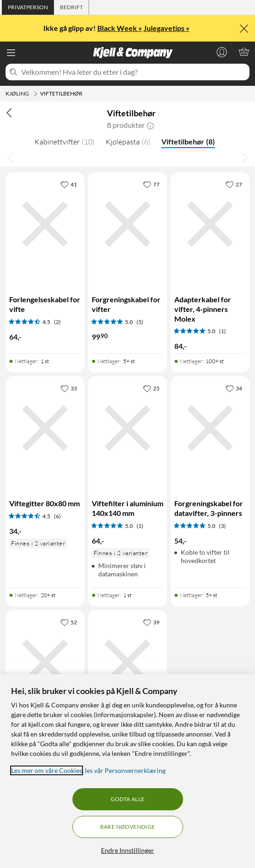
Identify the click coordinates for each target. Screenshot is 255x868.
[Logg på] (222, 52)
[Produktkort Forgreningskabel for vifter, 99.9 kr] (127, 224)
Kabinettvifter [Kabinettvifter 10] (65, 142)
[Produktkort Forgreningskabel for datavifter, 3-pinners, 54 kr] (210, 428)
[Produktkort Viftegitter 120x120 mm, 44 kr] (127, 662)
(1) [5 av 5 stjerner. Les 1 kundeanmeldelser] (222, 331)
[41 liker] (69, 184)
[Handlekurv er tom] (244, 52)
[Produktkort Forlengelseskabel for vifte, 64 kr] (45, 224)
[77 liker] (151, 184)
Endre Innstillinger (127, 850)
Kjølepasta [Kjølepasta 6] (128, 142)
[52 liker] (69, 622)
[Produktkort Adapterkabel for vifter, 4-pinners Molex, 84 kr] (210, 224)
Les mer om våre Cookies (47, 770)
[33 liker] (69, 388)
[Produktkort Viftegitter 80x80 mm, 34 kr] (45, 428)
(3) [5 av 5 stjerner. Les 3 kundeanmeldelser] (222, 526)
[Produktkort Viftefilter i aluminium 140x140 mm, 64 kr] (127, 428)
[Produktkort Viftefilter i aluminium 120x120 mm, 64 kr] (45, 662)
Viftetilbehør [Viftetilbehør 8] (188, 141)
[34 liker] (234, 388)
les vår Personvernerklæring (125, 770)
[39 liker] (151, 622)
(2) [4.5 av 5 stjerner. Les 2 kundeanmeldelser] (57, 322)
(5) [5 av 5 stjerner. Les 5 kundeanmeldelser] (140, 322)
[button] (150, 125)
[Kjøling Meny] (36, 94)
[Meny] (11, 53)
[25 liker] (151, 388)
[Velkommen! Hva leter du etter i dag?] (133, 72)
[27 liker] (234, 184)
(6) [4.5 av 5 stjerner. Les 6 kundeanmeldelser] (57, 516)
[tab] (28, 7)
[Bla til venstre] (10, 157)
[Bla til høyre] (245, 157)
